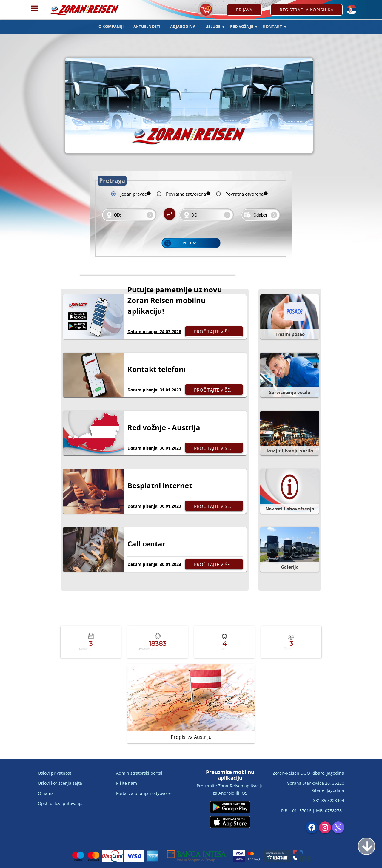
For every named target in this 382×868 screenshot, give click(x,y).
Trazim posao (290, 334)
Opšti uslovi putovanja (60, 803)
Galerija (290, 567)
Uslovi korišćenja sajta (60, 783)
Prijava (244, 10)
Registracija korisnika (306, 10)
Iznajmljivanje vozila (290, 450)
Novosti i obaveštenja (290, 509)
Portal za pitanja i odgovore (143, 793)
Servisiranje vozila (290, 392)
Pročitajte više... (214, 332)
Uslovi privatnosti (55, 773)
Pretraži (191, 243)
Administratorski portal (139, 773)
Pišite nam (127, 783)
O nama (46, 793)
